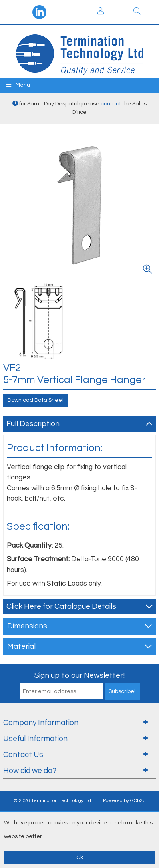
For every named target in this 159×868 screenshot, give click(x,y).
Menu (18, 85)
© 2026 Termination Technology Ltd (52, 801)
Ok (80, 858)
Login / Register (101, 11)
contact (111, 104)
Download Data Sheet (36, 400)
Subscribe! (122, 691)
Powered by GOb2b (124, 801)
